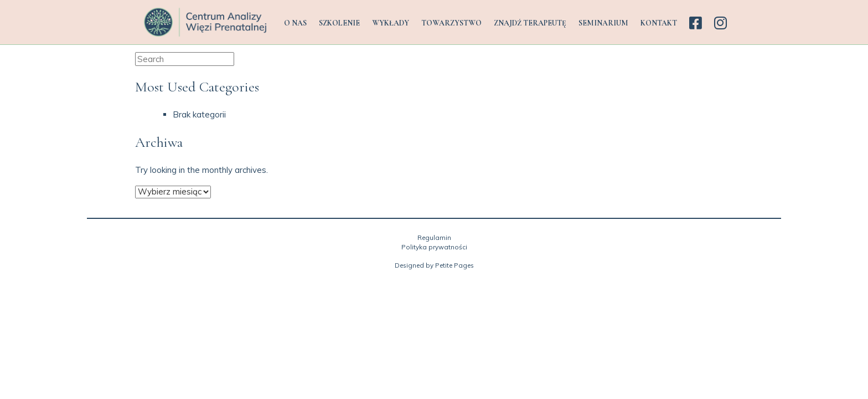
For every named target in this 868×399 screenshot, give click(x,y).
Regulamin (434, 237)
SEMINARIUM (603, 23)
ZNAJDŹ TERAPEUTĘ (530, 23)
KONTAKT (659, 23)
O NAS (295, 23)
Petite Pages (454, 265)
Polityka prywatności (434, 247)
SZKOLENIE (339, 23)
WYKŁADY (391, 23)
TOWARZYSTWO (451, 23)
